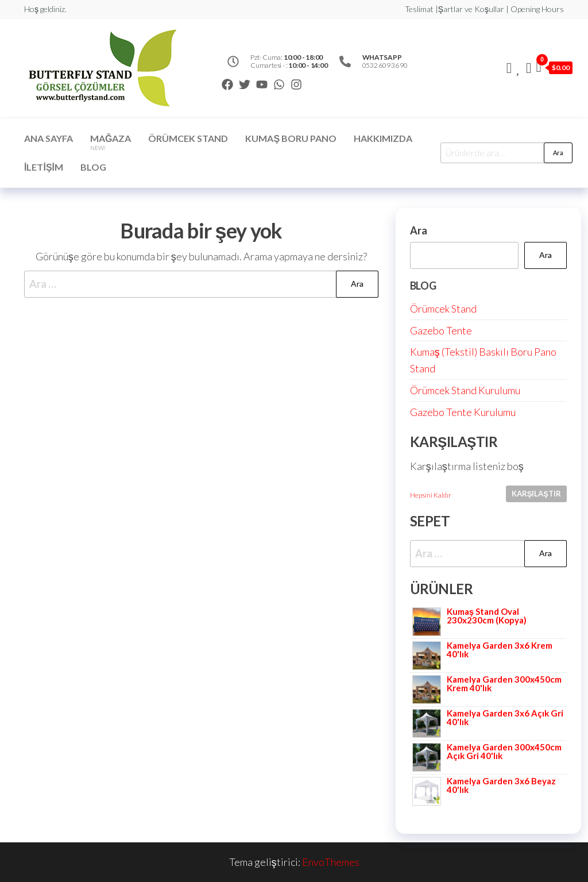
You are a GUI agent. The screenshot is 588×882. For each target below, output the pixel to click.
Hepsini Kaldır (431, 495)
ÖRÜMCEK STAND (188, 138)
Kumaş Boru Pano (291, 138)
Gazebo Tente (441, 330)
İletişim (44, 167)
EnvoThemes (331, 862)
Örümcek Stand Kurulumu (465, 390)
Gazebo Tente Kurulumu (463, 412)
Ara (558, 153)
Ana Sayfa (49, 138)
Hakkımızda (383, 138)
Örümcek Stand (443, 309)
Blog (93, 167)
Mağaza (111, 142)
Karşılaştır (536, 494)
